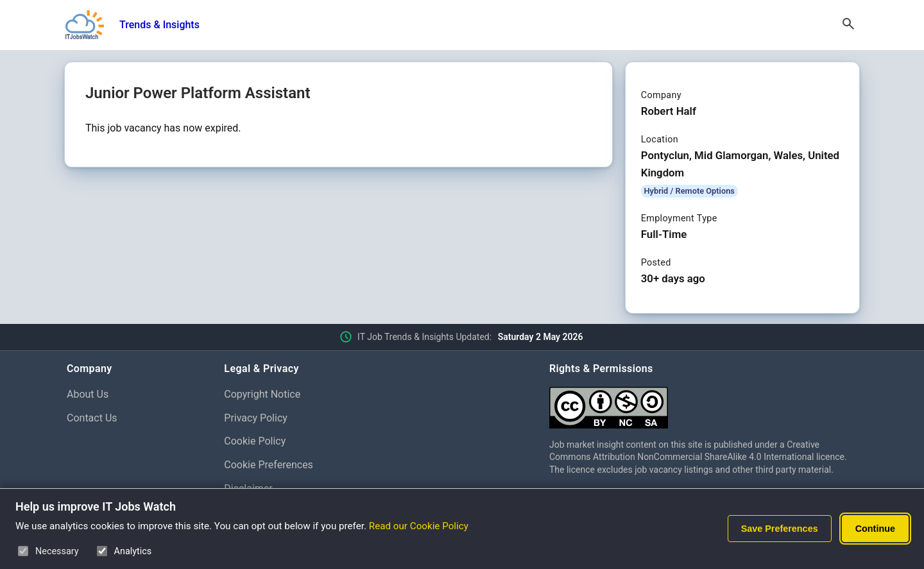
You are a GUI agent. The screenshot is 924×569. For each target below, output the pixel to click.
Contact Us (92, 418)
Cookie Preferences (269, 465)
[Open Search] (848, 25)
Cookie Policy (255, 441)
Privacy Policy (256, 418)
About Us (88, 394)
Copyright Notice (262, 394)
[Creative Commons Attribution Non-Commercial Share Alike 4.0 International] (703, 403)
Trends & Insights (159, 25)
